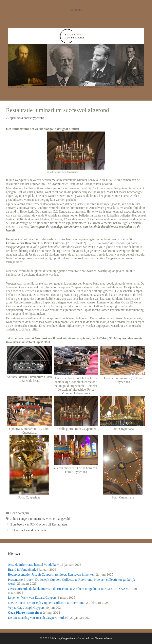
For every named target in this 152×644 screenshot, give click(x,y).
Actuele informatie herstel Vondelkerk (34, 565)
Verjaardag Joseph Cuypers (26, 608)
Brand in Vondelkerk (22, 570)
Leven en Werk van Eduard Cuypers (32, 598)
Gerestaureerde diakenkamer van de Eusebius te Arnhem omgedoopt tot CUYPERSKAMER (70, 589)
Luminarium (36, 519)
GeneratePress (104, 638)
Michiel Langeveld (58, 519)
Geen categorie (20, 513)
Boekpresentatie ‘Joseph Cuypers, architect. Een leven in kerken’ (52, 574)
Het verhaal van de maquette (29, 530)
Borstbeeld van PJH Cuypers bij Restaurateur (39, 524)
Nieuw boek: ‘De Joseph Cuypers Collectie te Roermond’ (47, 603)
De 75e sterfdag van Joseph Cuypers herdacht (39, 618)
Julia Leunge (19, 519)
